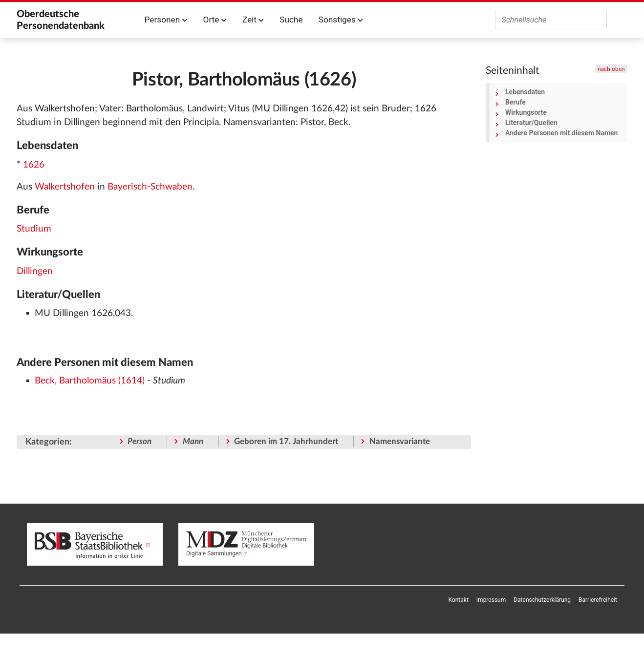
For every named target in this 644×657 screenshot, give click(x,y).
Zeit (253, 20)
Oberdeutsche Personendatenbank (61, 20)
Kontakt (459, 600)
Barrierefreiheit (598, 600)
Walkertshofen (65, 187)
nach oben (611, 69)
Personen (166, 20)
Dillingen (35, 271)
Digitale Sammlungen (214, 553)
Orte (215, 20)
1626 (34, 165)
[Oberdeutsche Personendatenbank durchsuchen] (551, 20)
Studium (34, 229)
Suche (291, 20)
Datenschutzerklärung (542, 600)
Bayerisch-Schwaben (150, 187)
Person (140, 441)
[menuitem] (459, 600)
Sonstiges (341, 20)
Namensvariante (400, 441)
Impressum (491, 600)
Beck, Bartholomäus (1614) (90, 381)
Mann (193, 441)
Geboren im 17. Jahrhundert (286, 441)
